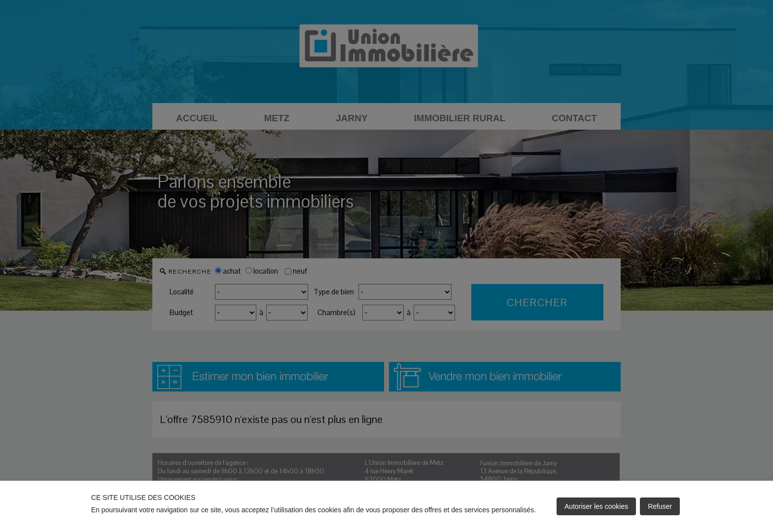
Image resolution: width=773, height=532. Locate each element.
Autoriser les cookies (596, 506)
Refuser (660, 506)
